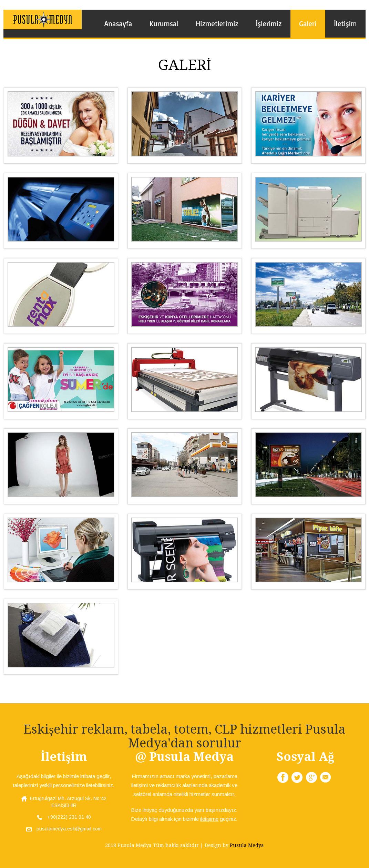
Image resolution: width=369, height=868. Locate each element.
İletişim (345, 23)
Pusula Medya (247, 845)
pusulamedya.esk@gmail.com (64, 829)
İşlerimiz (269, 23)
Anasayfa (118, 23)
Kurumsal (164, 23)
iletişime (209, 819)
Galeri (308, 23)
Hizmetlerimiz (217, 23)
